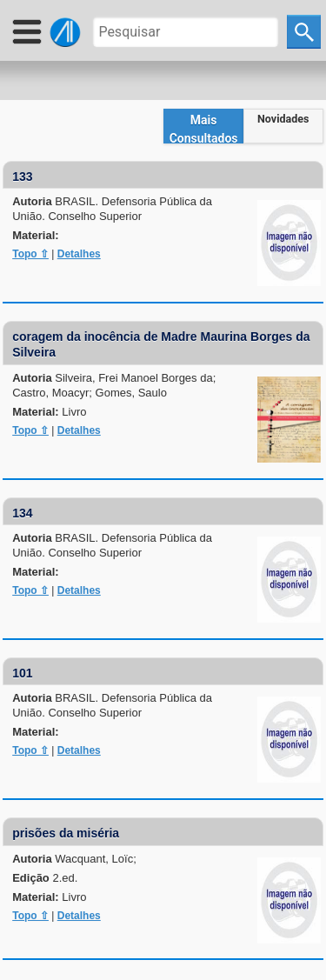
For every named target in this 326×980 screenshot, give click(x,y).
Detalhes (79, 254)
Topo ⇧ (30, 254)
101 (22, 673)
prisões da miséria (66, 833)
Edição (45, 878)
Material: (35, 235)
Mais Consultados (204, 128)
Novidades (283, 119)
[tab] (203, 126)
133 (22, 177)
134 (22, 513)
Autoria (112, 209)
